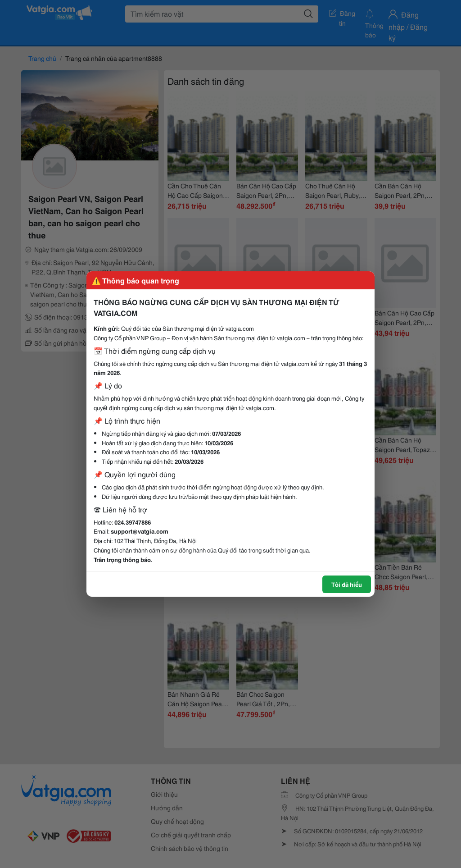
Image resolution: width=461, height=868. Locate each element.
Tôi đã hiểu (347, 584)
